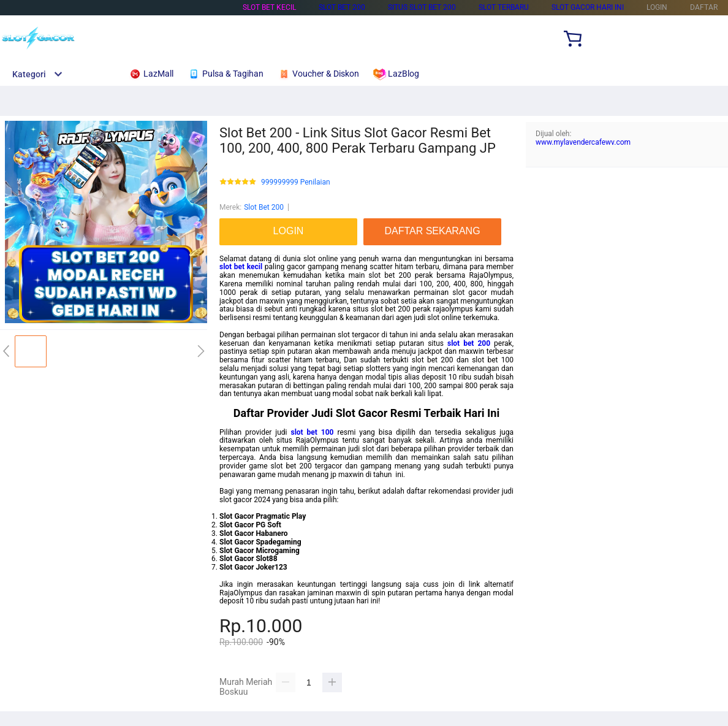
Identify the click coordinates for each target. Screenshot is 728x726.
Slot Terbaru (504, 7)
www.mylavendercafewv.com (583, 142)
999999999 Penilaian (296, 182)
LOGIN (657, 7)
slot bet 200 (469, 343)
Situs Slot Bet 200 (422, 7)
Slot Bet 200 (342, 7)
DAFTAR (704, 7)
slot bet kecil (241, 267)
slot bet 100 (312, 432)
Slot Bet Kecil (269, 7)
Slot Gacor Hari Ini (588, 7)
